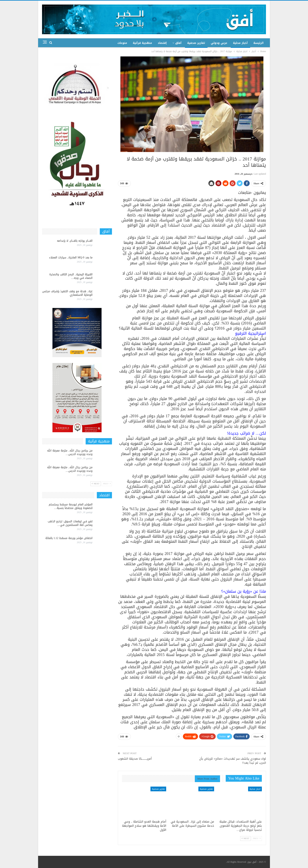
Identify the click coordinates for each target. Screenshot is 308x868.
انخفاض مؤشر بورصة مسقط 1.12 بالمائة (69, 538)
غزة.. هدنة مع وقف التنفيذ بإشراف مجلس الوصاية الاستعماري (67, 293)
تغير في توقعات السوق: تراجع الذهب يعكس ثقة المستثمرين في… (70, 523)
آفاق (178, 43)
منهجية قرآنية (142, 43)
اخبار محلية (255, 789)
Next (245, 838)
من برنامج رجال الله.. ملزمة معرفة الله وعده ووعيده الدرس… (70, 452)
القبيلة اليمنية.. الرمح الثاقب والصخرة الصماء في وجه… (71, 276)
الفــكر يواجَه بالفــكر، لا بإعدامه (75, 241)
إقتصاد (162, 43)
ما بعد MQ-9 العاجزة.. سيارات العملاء (71, 258)
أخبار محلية (240, 43)
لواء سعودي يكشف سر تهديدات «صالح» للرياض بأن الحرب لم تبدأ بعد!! (233, 761)
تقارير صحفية (196, 43)
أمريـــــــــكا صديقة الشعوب (135, 759)
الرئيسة (258, 43)
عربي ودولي (219, 43)
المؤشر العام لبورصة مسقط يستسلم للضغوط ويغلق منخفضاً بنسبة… (71, 506)
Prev (257, 838)
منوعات (122, 43)
